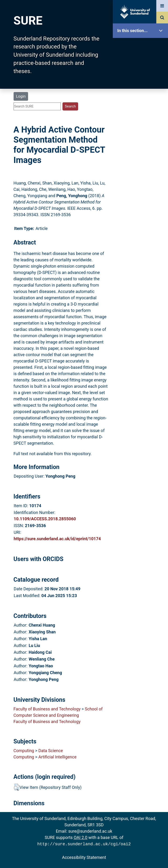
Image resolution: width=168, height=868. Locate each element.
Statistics (142, 135)
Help (142, 164)
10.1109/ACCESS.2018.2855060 (45, 519)
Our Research (142, 60)
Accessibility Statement (84, 857)
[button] (16, 787)
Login (21, 96)
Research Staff (142, 149)
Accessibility (142, 179)
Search (142, 105)
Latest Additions (142, 120)
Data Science (51, 751)
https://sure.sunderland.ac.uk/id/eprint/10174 (57, 539)
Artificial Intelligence (57, 757)
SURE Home (142, 46)
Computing (24, 751)
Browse (142, 90)
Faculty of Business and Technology (47, 709)
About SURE (142, 75)
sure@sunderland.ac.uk (90, 831)
